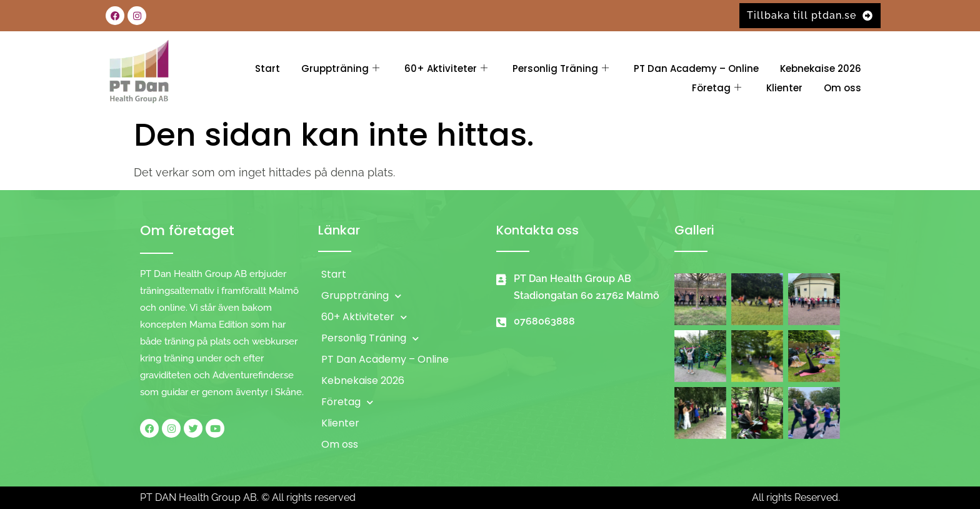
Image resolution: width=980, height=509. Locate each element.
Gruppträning (340, 68)
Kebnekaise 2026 (821, 68)
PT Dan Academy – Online (696, 68)
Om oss (842, 88)
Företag (717, 88)
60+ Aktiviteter (446, 68)
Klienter (784, 88)
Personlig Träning (561, 68)
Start (267, 68)
